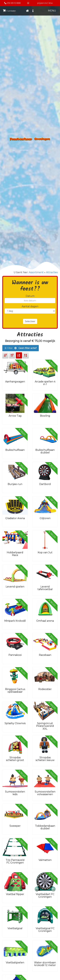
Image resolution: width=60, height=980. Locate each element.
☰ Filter (21, 348)
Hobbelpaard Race (15, 554)
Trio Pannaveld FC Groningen (15, 861)
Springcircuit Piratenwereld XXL (45, 726)
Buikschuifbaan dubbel (45, 451)
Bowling (45, 416)
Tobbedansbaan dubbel (45, 827)
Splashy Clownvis (15, 723)
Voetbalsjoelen (15, 963)
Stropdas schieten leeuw (45, 759)
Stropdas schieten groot (15, 759)
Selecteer (30, 321)
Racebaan (45, 655)
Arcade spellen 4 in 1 (45, 383)
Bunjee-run (15, 484)
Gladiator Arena (15, 518)
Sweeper (15, 826)
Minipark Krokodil (15, 621)
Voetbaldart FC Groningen (45, 896)
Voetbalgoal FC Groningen (45, 930)
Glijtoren (45, 518)
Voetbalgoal (15, 928)
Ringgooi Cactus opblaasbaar (15, 691)
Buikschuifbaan (15, 450)
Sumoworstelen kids (15, 793)
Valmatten (45, 860)
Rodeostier (45, 689)
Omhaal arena (45, 621)
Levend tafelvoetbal (45, 588)
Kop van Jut (45, 552)
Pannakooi (15, 655)
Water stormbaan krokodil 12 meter (45, 964)
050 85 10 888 (14, 3)
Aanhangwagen (15, 382)
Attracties (52, 272)
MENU (52, 11)
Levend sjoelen (15, 587)
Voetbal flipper (15, 894)
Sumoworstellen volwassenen (45, 793)
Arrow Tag (15, 416)
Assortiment (36, 272)
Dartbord (45, 484)
